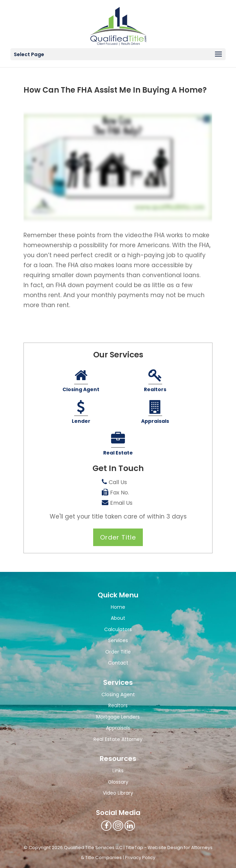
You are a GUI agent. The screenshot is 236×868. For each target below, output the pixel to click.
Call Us (118, 482)
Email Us (121, 503)
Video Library (118, 793)
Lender (81, 413)
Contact (118, 663)
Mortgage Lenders (118, 717)
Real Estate (118, 445)
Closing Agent (81, 381)
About (118, 618)
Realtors (155, 381)
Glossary (118, 782)
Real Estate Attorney (118, 739)
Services (118, 640)
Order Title (118, 537)
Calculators (118, 629)
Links (118, 771)
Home (118, 607)
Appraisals (155, 413)
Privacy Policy (140, 857)
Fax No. (120, 493)
